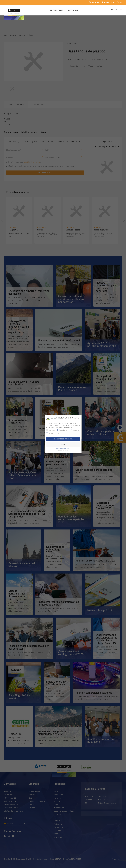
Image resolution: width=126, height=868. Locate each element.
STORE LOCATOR (109, 2)
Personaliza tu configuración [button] (63, 448)
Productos (56, 10)
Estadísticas (63, 430)
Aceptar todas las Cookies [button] (63, 439)
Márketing (74, 430)
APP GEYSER (95, 2)
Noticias (73, 10)
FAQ (121, 2)
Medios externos (53, 433)
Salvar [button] (63, 444)
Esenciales (51, 430)
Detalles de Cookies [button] (63, 451)
